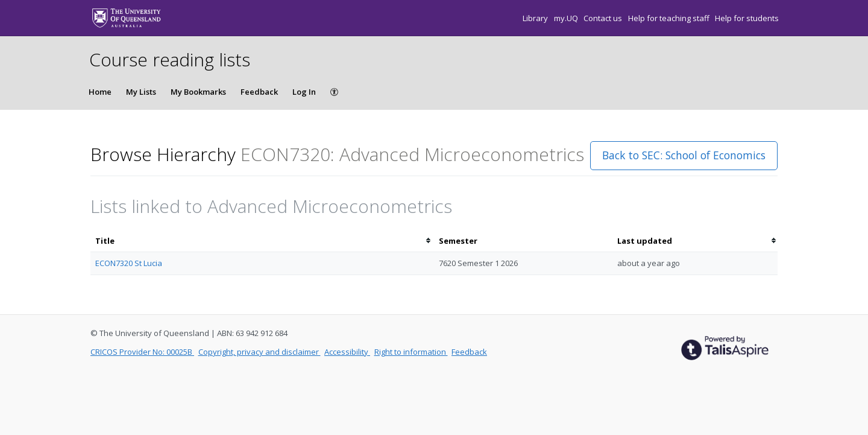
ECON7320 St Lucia (129, 263)
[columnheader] (262, 241)
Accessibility (347, 352)
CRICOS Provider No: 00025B (142, 352)
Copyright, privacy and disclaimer (259, 352)
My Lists (141, 92)
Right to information (411, 352)
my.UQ (567, 18)
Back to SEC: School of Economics (684, 155)
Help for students (747, 18)
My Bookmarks (198, 92)
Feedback (259, 92)
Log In (304, 92)
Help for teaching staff (670, 18)
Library (536, 18)
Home (100, 92)
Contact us (604, 18)
